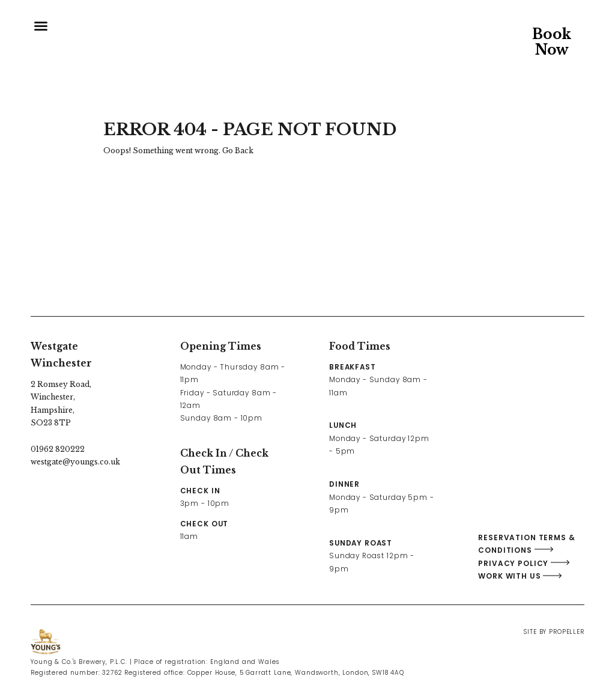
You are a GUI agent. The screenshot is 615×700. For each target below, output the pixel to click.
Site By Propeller (554, 632)
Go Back (238, 151)
